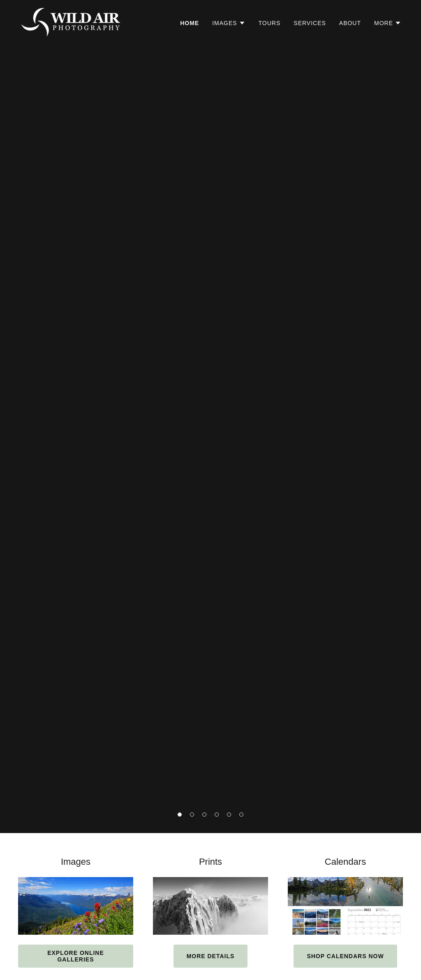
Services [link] (310, 23)
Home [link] (190, 23)
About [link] (350, 23)
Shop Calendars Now (345, 956)
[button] (180, 815)
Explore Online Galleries (76, 956)
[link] (72, 22)
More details (211, 956)
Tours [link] (270, 23)
